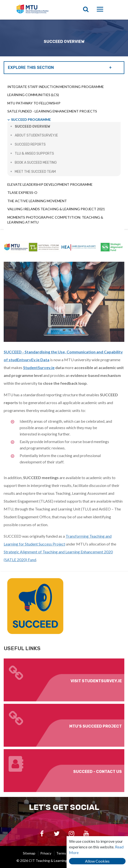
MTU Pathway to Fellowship (34, 103)
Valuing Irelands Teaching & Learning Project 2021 (56, 209)
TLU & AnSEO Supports (34, 154)
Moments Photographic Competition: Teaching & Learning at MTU (55, 220)
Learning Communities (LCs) (33, 95)
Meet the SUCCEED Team (35, 172)
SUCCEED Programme (31, 119)
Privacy (46, 853)
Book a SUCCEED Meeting (36, 163)
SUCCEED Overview (33, 127)
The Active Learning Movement (37, 201)
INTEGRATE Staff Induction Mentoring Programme (56, 87)
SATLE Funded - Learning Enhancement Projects (52, 111)
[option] (64, 38)
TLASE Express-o (22, 192)
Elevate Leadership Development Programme (50, 184)
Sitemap (29, 853)
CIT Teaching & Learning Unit (43, 10)
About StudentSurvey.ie (36, 135)
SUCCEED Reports (30, 144)
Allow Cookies (97, 861)
